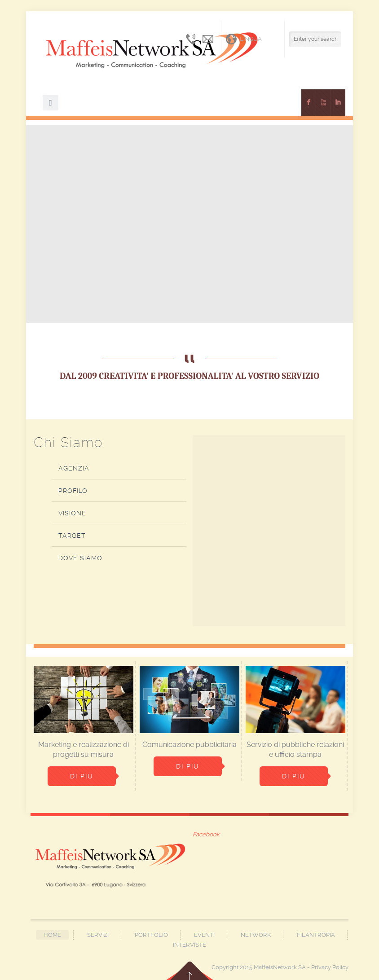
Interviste (189, 945)
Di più (82, 776)
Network (256, 935)
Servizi (98, 935)
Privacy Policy (330, 967)
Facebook (206, 834)
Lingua (244, 39)
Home (52, 935)
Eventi (204, 935)
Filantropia (316, 935)
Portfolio (151, 935)
